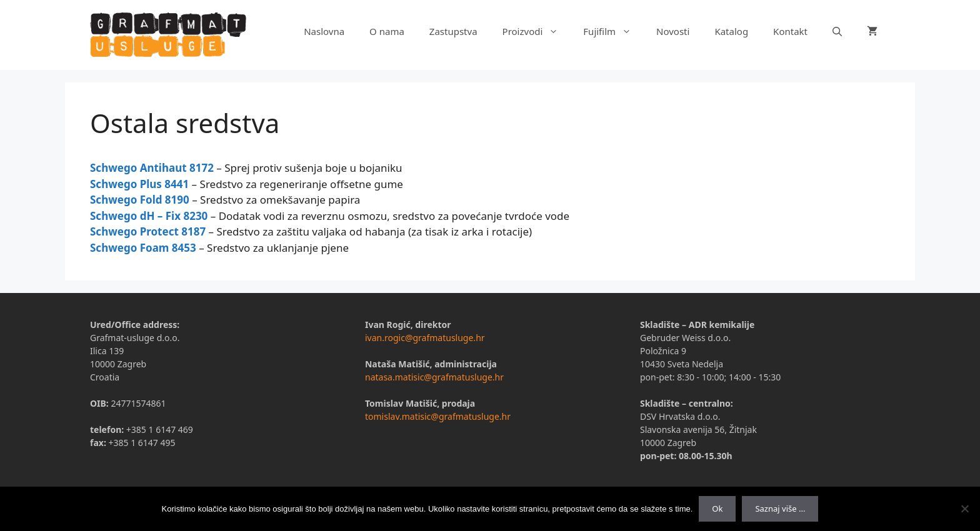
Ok (717, 509)
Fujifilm (613, 31)
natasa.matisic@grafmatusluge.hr (434, 377)
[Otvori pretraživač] (837, 31)
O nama (387, 31)
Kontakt (790, 31)
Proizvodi (537, 31)
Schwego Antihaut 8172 (152, 168)
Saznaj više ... (780, 509)
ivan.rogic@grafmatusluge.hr (425, 338)
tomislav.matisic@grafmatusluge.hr (438, 416)
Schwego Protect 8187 (148, 231)
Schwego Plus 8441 (139, 184)
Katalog (731, 31)
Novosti (673, 31)
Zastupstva (453, 31)
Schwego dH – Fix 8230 (149, 216)
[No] (964, 509)
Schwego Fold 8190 (140, 200)
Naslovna (324, 31)
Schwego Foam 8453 (143, 248)
